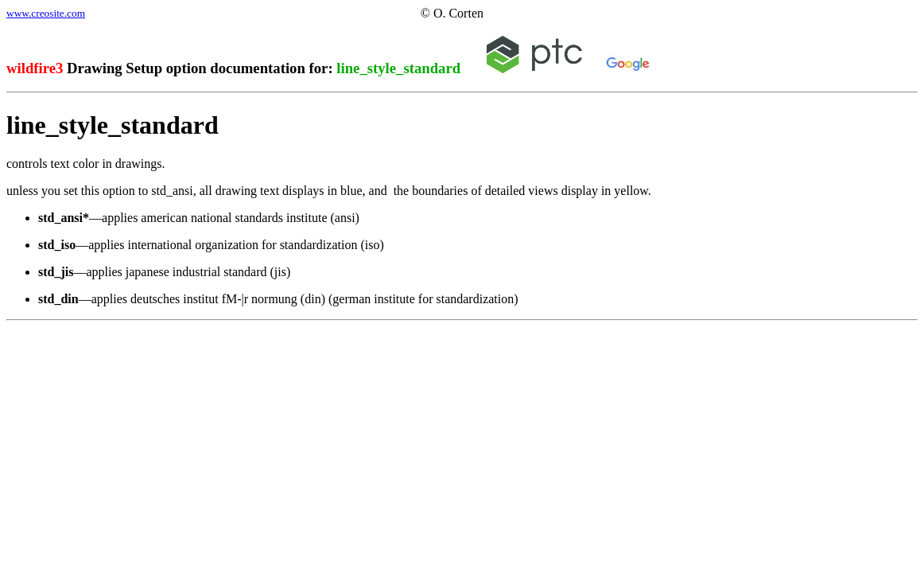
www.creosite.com (46, 13)
